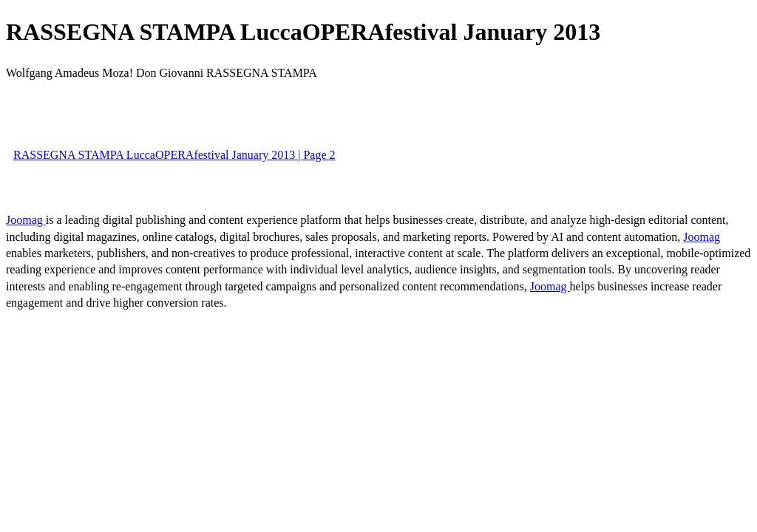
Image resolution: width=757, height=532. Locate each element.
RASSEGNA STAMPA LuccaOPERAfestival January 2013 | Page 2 (174, 155)
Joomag (26, 220)
